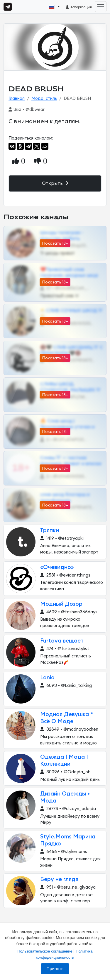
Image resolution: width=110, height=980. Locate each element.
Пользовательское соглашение (45, 951)
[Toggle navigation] (101, 7)
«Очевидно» (57, 567)
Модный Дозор (61, 604)
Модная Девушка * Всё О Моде (67, 718)
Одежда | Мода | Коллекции (64, 761)
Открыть (55, 183)
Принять (55, 969)
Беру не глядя (59, 879)
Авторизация (78, 7)
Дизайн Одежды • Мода (65, 797)
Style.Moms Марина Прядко (68, 840)
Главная (17, 99)
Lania (47, 678)
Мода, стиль (44, 99)
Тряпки (50, 531)
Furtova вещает (62, 641)
